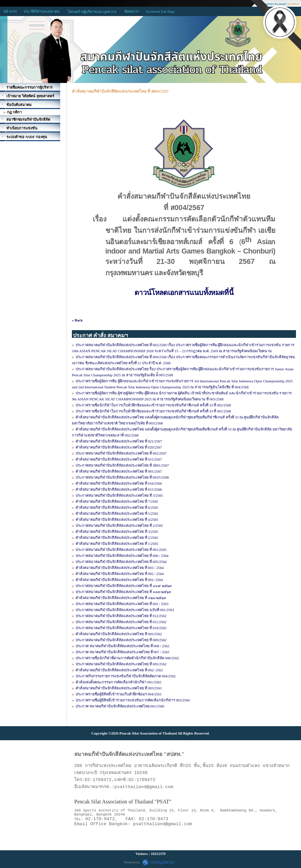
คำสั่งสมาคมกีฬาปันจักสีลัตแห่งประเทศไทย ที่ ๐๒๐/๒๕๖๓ (121, 598)
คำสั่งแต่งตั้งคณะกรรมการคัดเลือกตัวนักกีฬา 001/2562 (118, 682)
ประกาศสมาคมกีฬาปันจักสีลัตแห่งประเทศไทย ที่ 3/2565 (119, 495)
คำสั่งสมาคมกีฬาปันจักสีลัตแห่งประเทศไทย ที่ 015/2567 (119, 459)
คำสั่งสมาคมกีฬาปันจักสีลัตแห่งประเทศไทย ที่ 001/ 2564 (119, 580)
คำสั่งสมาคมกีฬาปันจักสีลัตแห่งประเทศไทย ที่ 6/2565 (117, 507)
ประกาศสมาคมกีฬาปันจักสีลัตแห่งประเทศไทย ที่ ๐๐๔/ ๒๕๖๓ (124, 586)
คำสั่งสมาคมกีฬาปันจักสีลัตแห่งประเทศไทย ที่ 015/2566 (119, 489)
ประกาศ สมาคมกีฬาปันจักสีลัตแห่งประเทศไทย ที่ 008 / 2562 (122, 646)
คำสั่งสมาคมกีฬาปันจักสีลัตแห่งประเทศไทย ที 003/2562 (119, 634)
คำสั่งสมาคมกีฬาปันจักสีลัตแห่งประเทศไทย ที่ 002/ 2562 (119, 670)
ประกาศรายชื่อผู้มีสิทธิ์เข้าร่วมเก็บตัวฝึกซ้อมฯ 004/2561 (119, 694)
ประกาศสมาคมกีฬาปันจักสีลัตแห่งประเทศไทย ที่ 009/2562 (121, 640)
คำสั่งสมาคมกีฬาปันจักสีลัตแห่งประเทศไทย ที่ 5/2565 (117, 513)
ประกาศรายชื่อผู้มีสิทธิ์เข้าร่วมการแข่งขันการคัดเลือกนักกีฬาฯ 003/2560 (133, 700)
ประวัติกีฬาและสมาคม (42, 11)
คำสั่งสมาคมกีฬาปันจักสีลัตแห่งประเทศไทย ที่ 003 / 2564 (120, 568)
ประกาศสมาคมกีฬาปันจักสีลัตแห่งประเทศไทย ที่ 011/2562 (121, 622)
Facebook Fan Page (160, 11)
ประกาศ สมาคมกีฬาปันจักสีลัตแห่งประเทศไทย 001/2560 (120, 706)
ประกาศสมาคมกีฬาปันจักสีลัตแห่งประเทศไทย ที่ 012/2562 (121, 616)
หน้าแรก (10, 11)
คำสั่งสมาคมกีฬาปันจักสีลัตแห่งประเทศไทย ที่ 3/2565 (117, 532)
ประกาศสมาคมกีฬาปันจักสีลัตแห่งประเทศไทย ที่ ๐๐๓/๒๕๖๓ (123, 592)
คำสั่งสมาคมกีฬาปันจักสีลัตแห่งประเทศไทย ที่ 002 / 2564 (120, 574)
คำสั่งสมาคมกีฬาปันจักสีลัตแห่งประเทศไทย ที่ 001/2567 (119, 471)
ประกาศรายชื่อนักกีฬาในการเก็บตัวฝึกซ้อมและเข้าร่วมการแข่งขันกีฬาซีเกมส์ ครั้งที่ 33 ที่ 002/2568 (153, 405)
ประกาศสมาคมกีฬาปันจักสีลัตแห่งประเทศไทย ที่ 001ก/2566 (122, 477)
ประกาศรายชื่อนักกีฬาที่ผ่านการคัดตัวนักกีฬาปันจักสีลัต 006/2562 (127, 658)
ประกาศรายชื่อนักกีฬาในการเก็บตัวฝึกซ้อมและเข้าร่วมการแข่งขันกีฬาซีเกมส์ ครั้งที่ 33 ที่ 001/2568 (153, 411)
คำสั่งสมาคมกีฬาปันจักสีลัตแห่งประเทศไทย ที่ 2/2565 (117, 538)
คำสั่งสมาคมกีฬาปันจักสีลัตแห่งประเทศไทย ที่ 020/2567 (119, 447)
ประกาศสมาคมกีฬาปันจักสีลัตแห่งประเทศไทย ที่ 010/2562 (121, 628)
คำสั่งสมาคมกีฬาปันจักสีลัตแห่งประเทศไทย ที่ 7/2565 (117, 501)
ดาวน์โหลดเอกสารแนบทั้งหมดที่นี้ (184, 293)
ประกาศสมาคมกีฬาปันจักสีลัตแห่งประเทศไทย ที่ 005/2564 (121, 562)
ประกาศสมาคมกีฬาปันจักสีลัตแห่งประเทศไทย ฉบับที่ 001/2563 (125, 610)
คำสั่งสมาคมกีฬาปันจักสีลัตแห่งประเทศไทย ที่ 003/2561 (119, 688)
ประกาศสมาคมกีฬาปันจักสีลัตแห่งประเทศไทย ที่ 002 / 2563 (122, 604)
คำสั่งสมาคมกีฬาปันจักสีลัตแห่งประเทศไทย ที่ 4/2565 (117, 519)
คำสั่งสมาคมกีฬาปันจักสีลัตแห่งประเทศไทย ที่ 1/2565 (117, 544)
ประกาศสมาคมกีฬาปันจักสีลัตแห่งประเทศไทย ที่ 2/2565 (119, 525)
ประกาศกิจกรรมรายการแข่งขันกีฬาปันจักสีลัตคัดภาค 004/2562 (126, 676)
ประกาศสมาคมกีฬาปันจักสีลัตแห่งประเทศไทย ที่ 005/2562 (121, 664)
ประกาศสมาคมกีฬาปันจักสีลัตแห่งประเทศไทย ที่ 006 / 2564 (122, 556)
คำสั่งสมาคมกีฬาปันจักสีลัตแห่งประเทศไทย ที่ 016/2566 (119, 483)
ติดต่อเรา (132, 11)
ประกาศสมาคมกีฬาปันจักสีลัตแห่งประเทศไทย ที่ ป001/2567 (122, 465)
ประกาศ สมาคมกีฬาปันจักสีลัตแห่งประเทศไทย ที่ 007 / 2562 (122, 652)
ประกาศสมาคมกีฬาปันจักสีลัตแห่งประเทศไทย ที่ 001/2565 (121, 550)
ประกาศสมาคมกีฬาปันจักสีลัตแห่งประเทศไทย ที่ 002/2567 (121, 453)
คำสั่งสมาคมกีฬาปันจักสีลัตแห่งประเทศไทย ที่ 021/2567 (119, 441)
